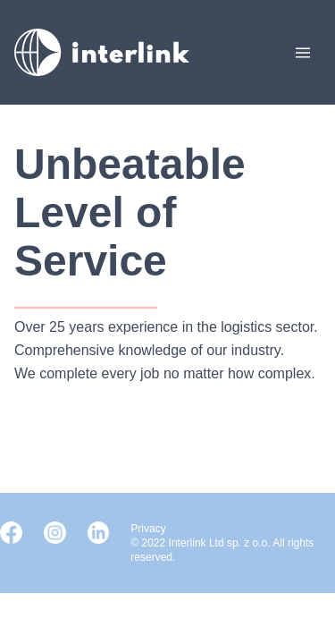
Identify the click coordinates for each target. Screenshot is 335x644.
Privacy (148, 529)
